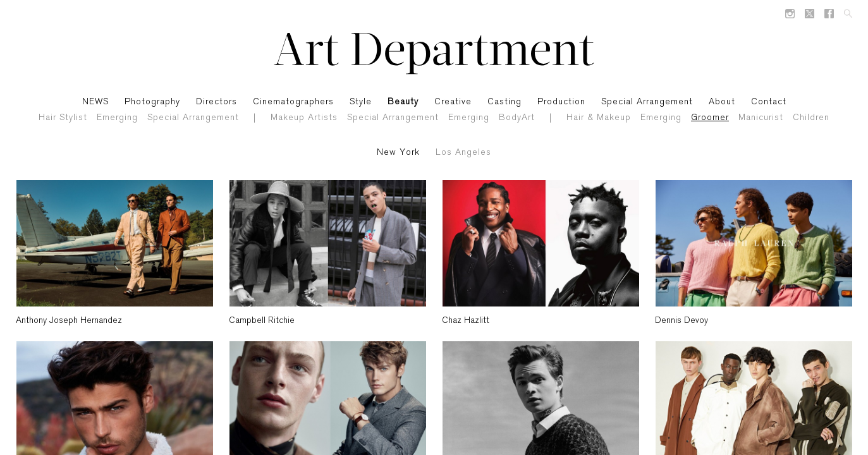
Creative (453, 102)
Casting (504, 102)
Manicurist (761, 118)
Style (361, 102)
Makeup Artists (304, 118)
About (722, 102)
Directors (217, 102)
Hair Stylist (63, 118)
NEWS (95, 102)
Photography (152, 102)
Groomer (710, 118)
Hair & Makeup (599, 118)
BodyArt (517, 118)
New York (398, 153)
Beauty (403, 102)
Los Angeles (463, 153)
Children (811, 118)
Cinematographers (293, 102)
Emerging (117, 118)
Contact (769, 102)
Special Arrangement (193, 118)
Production (561, 102)
